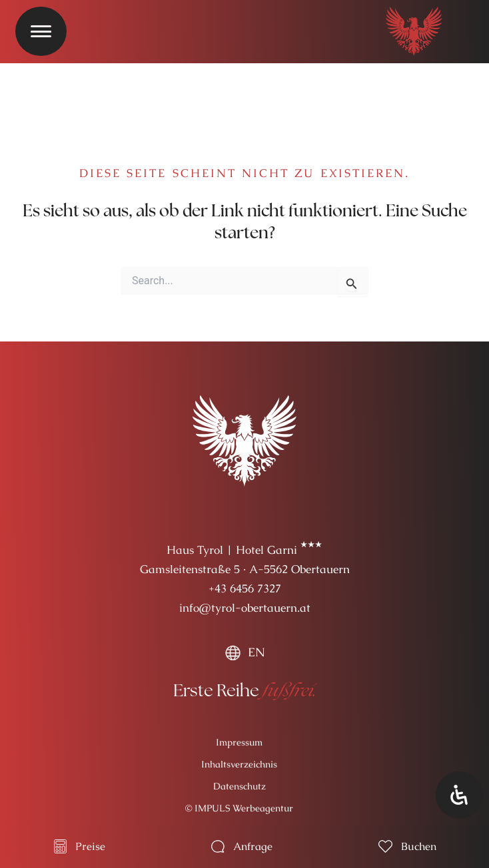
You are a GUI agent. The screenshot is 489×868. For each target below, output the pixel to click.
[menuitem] (244, 653)
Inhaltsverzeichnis (239, 764)
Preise (90, 846)
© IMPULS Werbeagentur (239, 808)
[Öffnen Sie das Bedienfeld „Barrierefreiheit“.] (459, 795)
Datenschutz (240, 786)
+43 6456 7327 (245, 588)
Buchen (419, 846)
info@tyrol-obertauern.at (245, 608)
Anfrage (253, 846)
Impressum (239, 742)
